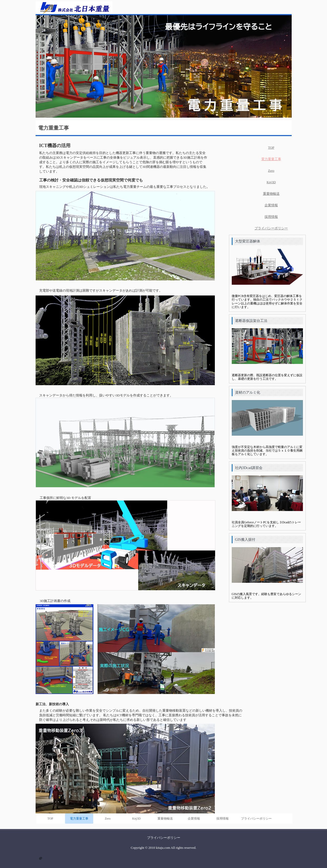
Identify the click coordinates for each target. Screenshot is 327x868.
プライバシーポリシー (256, 819)
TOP (50, 819)
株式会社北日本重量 (74, 8)
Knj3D (136, 819)
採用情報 (223, 819)
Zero (108, 819)
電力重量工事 (79, 819)
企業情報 (194, 819)
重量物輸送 (165, 819)
